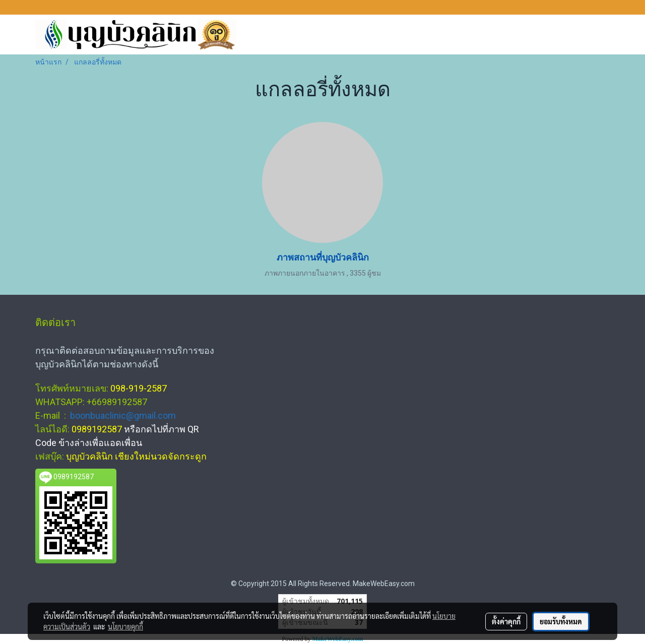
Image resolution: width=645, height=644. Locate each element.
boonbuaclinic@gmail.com (123, 415)
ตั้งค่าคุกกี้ (506, 621)
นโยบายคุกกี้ (125, 626)
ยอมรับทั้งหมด (561, 621)
